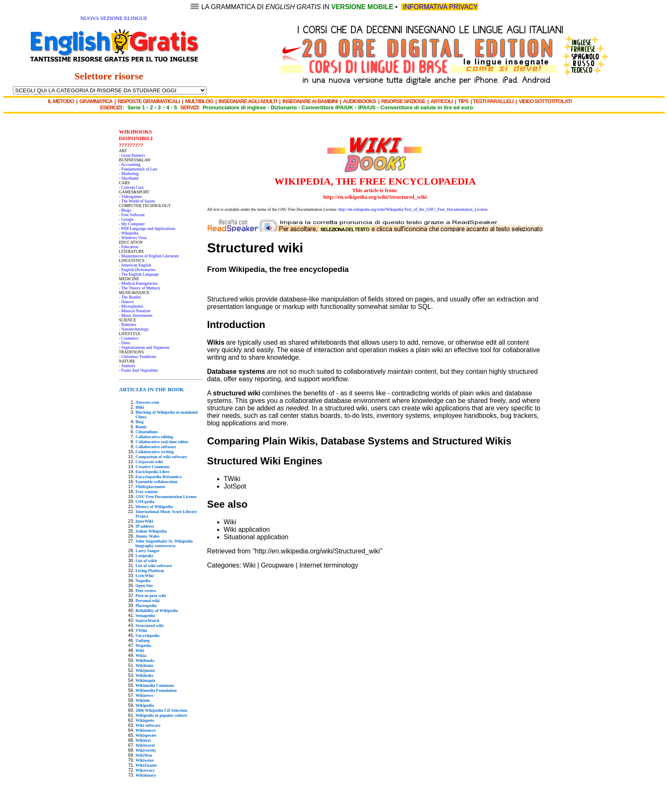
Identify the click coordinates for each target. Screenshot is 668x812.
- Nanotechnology (134, 329)
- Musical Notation (135, 311)
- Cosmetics (129, 338)
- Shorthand (129, 178)
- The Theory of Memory (140, 288)
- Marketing (129, 174)
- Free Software (132, 215)
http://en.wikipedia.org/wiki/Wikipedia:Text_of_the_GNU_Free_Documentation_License (413, 209)
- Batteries (127, 325)
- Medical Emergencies (138, 283)
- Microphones (131, 306)
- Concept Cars (131, 187)
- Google (126, 219)
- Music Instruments (136, 315)
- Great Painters (132, 155)
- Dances (126, 302)
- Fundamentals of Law (138, 169)
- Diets (125, 343)
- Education (129, 247)
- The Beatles (130, 297)
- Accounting (130, 164)
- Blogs (125, 210)
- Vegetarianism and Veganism (144, 347)
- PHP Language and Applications (147, 228)
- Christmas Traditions (137, 357)
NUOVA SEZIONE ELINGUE (114, 18)
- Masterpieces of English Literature (149, 256)
